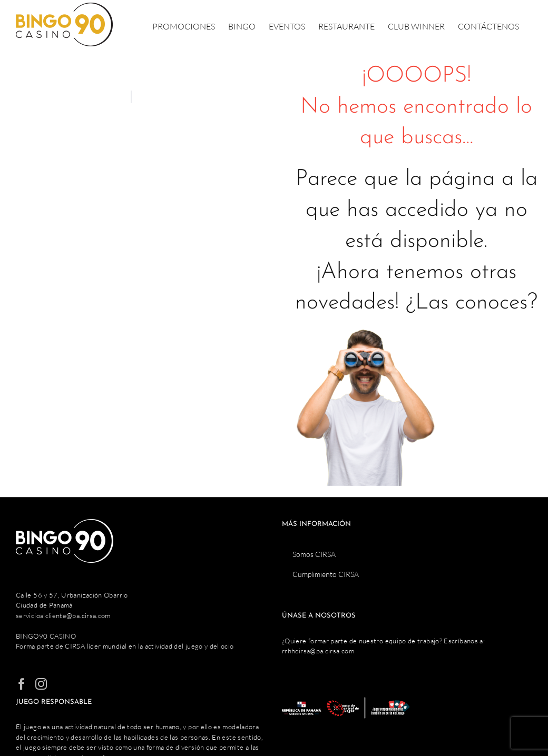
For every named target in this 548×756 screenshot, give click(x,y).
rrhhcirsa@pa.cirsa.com (318, 651)
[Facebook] (22, 684)
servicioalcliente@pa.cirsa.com (63, 615)
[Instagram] (41, 684)
